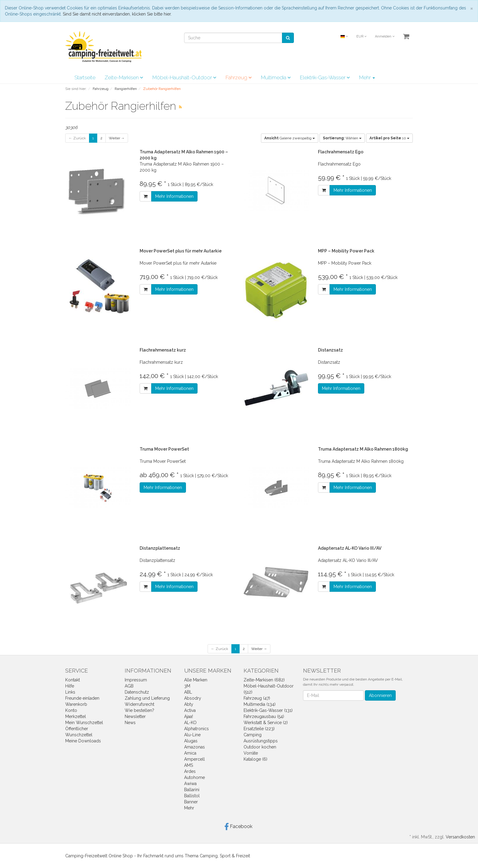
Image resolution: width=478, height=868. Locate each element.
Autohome (194, 777)
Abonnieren (380, 695)
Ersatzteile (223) (259, 729)
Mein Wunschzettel (84, 723)
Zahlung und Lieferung (147, 698)
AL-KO (190, 723)
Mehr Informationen (174, 196)
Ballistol (192, 796)
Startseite (85, 77)
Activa (190, 710)
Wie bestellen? (139, 710)
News (130, 723)
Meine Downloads (83, 741)
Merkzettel (76, 716)
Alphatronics (196, 729)
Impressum (136, 680)
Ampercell (194, 759)
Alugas (191, 741)
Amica (190, 753)
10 (389, 138)
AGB (129, 686)
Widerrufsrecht (139, 704)
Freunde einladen (82, 698)
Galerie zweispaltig (290, 138)
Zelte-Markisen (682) (264, 680)
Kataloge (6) (255, 759)
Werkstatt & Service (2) (266, 723)
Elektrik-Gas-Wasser (325, 77)
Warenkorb (76, 704)
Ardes (190, 771)
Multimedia (276, 77)
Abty (189, 704)
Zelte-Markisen (124, 77)
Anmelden (385, 36)
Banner (191, 802)
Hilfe (70, 686)
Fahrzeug (239, 77)
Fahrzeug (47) (257, 698)
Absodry (193, 698)
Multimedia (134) (260, 704)
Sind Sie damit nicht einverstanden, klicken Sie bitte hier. (117, 14)
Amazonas (194, 747)
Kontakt (73, 680)
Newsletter (135, 716)
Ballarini (192, 790)
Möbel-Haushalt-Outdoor (184, 77)
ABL (188, 692)
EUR (361, 36)
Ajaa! (189, 716)
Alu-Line (192, 735)
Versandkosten (460, 837)
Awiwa (190, 784)
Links (70, 692)
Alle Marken (196, 680)
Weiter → (117, 138)
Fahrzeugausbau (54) (264, 716)
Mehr (367, 77)
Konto (71, 710)
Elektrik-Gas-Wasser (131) (268, 710)
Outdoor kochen (260, 747)
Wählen (342, 138)
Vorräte (251, 753)
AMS (189, 765)
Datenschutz (137, 692)
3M (187, 686)
